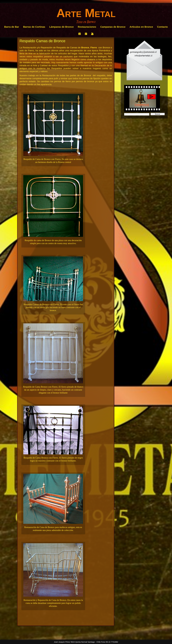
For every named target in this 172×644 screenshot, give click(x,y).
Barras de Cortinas (34, 27)
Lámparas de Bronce (62, 27)
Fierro (94, 48)
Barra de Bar (12, 27)
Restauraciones (87, 27)
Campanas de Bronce (113, 27)
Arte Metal (86, 13)
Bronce (85, 48)
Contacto (162, 27)
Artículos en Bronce (141, 27)
